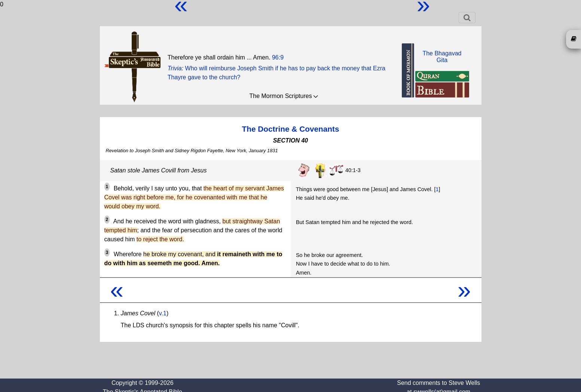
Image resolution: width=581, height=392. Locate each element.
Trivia (175, 68)
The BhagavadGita (442, 57)
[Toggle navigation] (467, 18)
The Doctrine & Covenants (290, 129)
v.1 (163, 313)
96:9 (278, 57)
